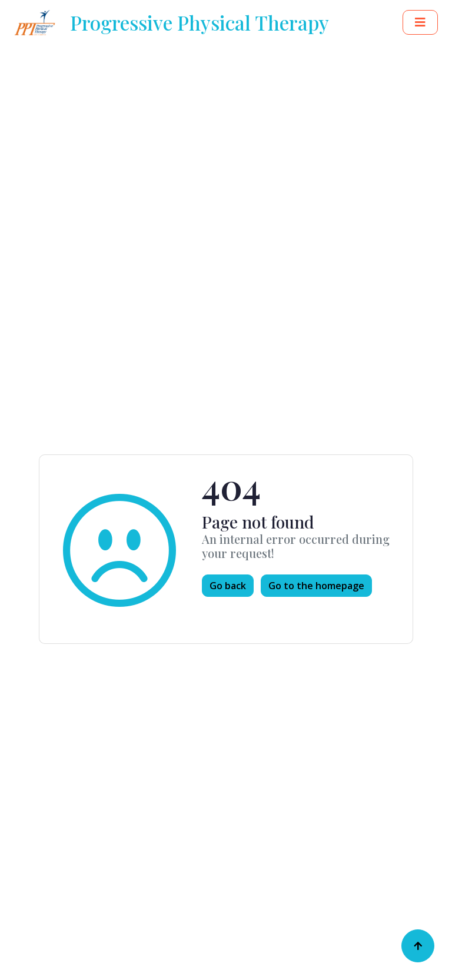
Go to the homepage (316, 586)
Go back (228, 586)
